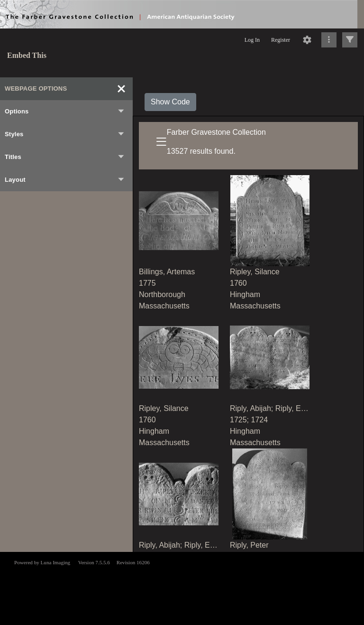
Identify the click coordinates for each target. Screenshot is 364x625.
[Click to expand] (350, 40)
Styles (65, 134)
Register (281, 40)
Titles (65, 157)
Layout (65, 180)
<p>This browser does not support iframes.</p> (182, 588)
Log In (252, 40)
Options (65, 112)
